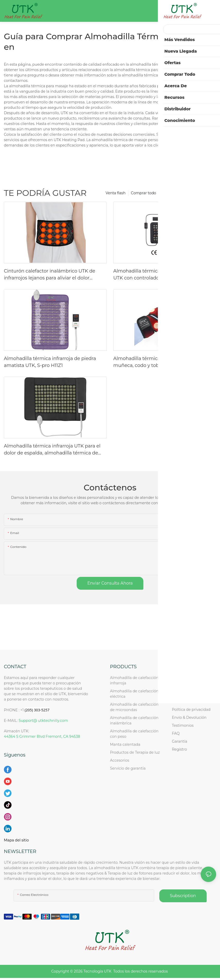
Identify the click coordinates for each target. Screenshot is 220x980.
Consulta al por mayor (192, 694)
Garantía (180, 741)
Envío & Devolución (189, 717)
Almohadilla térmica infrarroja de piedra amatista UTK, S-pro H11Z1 (50, 362)
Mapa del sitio (16, 840)
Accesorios (120, 760)
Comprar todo (144, 193)
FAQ (176, 733)
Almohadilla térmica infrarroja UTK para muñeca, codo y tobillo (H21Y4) (159, 362)
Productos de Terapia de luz (135, 752)
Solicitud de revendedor (193, 702)
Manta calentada (125, 744)
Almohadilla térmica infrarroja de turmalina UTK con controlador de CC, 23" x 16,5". (163, 274)
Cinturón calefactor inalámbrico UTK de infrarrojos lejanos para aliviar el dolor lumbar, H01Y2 (50, 275)
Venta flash (116, 193)
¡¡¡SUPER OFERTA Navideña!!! (188, 193)
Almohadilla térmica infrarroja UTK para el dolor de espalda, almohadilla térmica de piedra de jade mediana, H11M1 (52, 450)
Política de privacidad (191, 710)
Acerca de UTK (185, 686)
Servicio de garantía (129, 768)
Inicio (177, 678)
